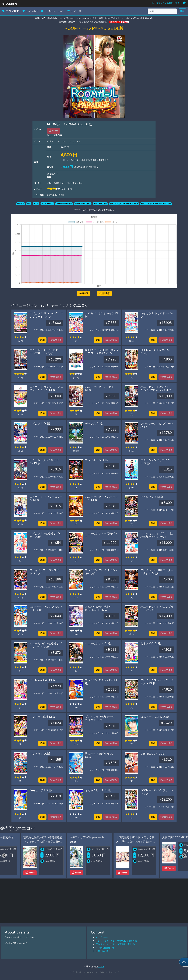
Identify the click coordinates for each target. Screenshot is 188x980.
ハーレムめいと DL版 (42, 680)
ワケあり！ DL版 (40, 754)
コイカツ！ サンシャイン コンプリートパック (46, 315)
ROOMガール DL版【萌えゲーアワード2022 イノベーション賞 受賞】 (102, 353)
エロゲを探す (30, 11)
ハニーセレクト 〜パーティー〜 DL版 (102, 498)
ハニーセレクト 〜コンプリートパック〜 (157, 608)
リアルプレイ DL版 (152, 497)
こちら (101, 966)
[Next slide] (184, 856)
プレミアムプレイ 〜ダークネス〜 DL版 (157, 682)
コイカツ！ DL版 (40, 424)
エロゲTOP (10, 11)
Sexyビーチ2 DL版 (41, 790)
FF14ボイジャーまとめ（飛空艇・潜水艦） (116, 944)
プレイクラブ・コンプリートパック (46, 572)
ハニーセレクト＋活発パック (101, 535)
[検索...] (162, 11)
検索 (182, 11)
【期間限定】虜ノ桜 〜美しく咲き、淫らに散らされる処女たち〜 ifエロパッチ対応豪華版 (162, 842)
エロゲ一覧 (74, 11)
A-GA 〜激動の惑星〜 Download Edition (98, 608)
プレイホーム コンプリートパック (157, 425)
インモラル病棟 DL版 (42, 717)
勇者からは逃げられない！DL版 (101, 755)
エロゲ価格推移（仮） (106, 948)
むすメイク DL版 (151, 643)
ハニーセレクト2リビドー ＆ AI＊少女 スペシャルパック (157, 390)
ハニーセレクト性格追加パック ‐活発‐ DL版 (46, 645)
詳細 (42, 340)
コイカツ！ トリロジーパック (157, 315)
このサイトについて (52, 11)
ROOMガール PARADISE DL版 (156, 352)
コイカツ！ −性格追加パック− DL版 (46, 535)
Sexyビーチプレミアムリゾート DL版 (46, 608)
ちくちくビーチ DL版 (98, 790)
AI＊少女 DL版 (94, 424)
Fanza (10, 873)
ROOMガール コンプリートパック (157, 792)
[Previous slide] (4, 856)
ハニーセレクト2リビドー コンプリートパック (45, 352)
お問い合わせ (102, 951)
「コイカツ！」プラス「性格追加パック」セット (157, 535)
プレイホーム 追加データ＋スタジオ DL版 (157, 572)
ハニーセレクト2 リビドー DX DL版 (46, 462)
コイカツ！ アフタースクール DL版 (46, 498)
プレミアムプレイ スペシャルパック (102, 572)
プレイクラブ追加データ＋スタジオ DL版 (101, 718)
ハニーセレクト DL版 (98, 643)
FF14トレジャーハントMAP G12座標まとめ (116, 941)
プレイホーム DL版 (97, 460)
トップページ (102, 937)
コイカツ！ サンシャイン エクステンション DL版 (46, 389)
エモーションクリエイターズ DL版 (157, 462)
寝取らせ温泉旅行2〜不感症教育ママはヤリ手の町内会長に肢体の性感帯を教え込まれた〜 (69, 842)
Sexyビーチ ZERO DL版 (155, 717)
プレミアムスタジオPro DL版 (101, 682)
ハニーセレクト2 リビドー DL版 (101, 389)
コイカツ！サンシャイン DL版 (102, 315)
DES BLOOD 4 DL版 (153, 754)
